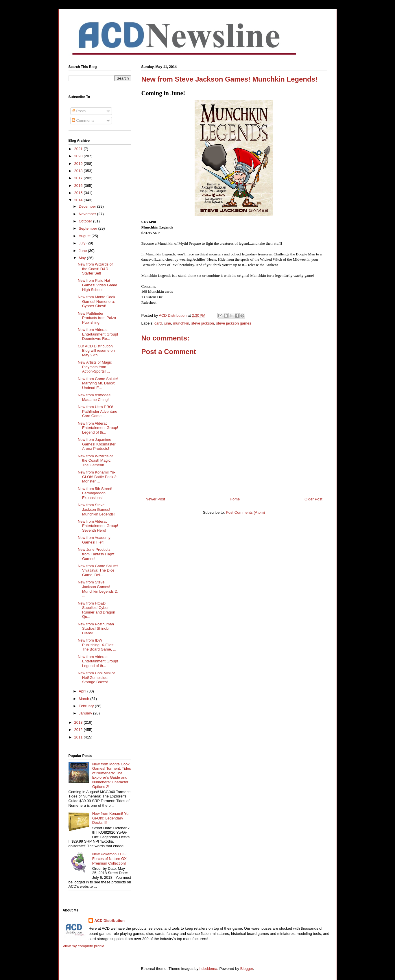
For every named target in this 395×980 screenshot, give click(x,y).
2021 (79, 149)
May (83, 258)
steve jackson (203, 323)
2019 (79, 164)
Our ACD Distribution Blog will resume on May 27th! (96, 351)
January (86, 713)
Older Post (313, 499)
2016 (79, 186)
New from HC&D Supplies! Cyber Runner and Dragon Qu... (96, 610)
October (86, 221)
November (88, 214)
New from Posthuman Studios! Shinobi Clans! (96, 629)
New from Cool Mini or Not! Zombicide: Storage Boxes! (96, 677)
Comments (83, 120)
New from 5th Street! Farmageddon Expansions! (95, 493)
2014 (79, 200)
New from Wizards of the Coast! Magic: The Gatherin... (95, 460)
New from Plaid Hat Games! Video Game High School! (97, 285)
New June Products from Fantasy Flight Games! (96, 554)
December (88, 206)
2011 (79, 737)
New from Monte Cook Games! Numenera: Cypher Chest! (96, 301)
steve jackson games (234, 323)
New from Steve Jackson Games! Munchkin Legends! (96, 509)
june (168, 323)
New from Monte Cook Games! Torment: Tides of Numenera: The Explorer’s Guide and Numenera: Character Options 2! (112, 775)
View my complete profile (84, 946)
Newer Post (155, 499)
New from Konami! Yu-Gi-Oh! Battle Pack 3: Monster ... (98, 477)
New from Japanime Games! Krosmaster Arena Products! (97, 444)
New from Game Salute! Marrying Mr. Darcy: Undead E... (98, 383)
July (83, 243)
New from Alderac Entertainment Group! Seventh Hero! (98, 526)
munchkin (181, 323)
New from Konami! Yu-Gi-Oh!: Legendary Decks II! (111, 818)
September (88, 228)
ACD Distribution (109, 921)
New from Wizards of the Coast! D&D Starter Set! (95, 269)
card (158, 323)
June (83, 251)
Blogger (247, 969)
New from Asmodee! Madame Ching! (95, 397)
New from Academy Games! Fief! (94, 540)
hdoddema (208, 969)
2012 (79, 730)
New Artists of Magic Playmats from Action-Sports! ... (95, 367)
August (85, 236)
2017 (79, 178)
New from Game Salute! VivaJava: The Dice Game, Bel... (98, 570)
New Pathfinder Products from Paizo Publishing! (97, 318)
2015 (79, 193)
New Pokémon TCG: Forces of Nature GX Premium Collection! (109, 859)
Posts (79, 111)
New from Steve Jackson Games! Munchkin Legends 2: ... (98, 589)
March (84, 699)
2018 (79, 171)
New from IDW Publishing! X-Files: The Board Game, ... (97, 645)
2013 (79, 722)
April (83, 691)
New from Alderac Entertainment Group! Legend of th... (98, 428)
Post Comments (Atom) (245, 512)
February (87, 706)
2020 (79, 156)
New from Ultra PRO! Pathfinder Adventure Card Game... (97, 411)
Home (235, 499)
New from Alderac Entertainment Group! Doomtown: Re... (98, 334)
